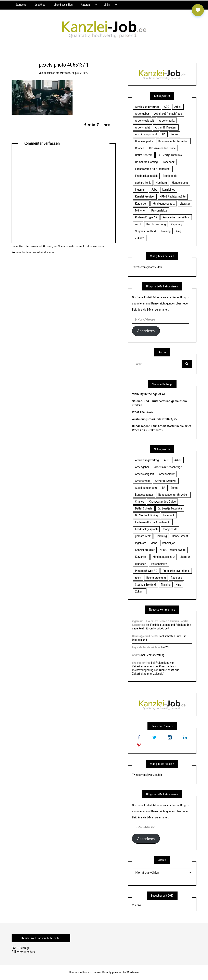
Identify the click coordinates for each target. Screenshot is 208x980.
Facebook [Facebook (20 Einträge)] (169, 162)
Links (107, 5)
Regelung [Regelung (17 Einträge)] (176, 224)
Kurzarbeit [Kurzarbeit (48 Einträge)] (141, 204)
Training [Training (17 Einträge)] (166, 231)
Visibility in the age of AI (148, 394)
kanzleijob (49, 73)
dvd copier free (141, 663)
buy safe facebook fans (146, 647)
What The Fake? (143, 412)
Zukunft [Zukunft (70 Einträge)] (140, 238)
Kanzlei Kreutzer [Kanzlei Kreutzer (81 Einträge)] (145, 196)
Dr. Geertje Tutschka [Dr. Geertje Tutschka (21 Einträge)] (170, 155)
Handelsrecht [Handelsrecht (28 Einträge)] (180, 183)
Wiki (168, 647)
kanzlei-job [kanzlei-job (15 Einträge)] (169, 190)
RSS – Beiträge (21, 948)
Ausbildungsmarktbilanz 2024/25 (154, 419)
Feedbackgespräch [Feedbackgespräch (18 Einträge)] (146, 176)
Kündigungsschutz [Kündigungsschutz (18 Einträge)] (164, 204)
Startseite (21, 5)
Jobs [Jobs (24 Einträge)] (154, 190)
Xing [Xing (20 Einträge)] (178, 231)
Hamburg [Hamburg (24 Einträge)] (161, 183)
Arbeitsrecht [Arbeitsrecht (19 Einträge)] (142, 127)
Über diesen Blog (63, 5)
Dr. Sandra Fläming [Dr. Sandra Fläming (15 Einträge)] (146, 162)
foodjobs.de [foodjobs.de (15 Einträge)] (170, 176)
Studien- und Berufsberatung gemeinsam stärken (159, 403)
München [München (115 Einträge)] (141, 210)
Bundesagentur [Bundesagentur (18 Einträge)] (144, 141)
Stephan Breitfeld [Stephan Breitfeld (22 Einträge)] (145, 231)
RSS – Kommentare (23, 952)
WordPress (133, 972)
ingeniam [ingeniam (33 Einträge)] (141, 190)
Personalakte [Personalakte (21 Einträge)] (159, 210)
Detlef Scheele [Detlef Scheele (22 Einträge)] (144, 155)
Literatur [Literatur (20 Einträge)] (185, 204)
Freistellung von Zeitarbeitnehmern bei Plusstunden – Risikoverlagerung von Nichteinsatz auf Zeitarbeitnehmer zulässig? (155, 668)
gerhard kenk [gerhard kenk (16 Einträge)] (143, 183)
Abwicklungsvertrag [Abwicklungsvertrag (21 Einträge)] (147, 107)
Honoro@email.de (143, 636)
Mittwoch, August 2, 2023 (74, 73)
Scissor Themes (92, 972)
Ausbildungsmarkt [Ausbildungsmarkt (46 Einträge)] (146, 134)
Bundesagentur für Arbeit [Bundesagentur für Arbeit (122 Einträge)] (173, 141)
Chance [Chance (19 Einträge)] (140, 148)
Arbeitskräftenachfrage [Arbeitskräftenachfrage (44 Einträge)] (168, 114)
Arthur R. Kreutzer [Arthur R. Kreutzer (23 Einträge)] (166, 127)
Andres (136, 655)
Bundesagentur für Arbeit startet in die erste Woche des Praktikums (162, 428)
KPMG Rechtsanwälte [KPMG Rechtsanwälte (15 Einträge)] (173, 196)
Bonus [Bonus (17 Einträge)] (174, 134)
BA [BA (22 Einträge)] (164, 134)
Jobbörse (40, 5)
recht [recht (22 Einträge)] (138, 224)
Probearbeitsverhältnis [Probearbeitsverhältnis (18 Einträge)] (176, 217)
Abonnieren (146, 331)
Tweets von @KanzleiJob (147, 267)
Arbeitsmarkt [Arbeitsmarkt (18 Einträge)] (167, 121)
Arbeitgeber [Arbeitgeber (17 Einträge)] (142, 114)
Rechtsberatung (155, 655)
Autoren (85, 5)
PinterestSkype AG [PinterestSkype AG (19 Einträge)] (146, 217)
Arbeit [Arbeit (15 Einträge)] (178, 107)
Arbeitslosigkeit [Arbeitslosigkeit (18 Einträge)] (145, 121)
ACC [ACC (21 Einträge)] (167, 107)
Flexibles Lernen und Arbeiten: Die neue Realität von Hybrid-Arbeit (161, 627)
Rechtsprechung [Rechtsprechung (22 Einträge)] (156, 224)
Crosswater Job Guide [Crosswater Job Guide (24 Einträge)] (162, 148)
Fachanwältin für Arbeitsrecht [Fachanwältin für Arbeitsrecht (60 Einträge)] (153, 169)
